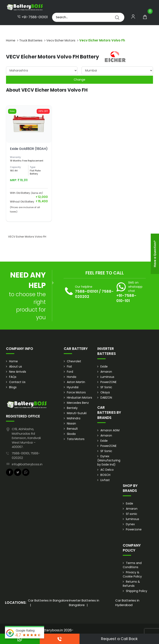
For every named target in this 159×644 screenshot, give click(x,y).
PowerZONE (108, 382)
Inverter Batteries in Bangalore (84, 603)
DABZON (106, 398)
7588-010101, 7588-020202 (26, 455)
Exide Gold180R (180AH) (29, 149)
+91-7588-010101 (33, 17)
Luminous (107, 377)
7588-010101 (87, 291)
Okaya (105, 392)
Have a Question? (155, 254)
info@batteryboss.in (27, 464)
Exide (104, 366)
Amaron (106, 372)
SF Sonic (106, 387)
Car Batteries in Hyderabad (127, 603)
